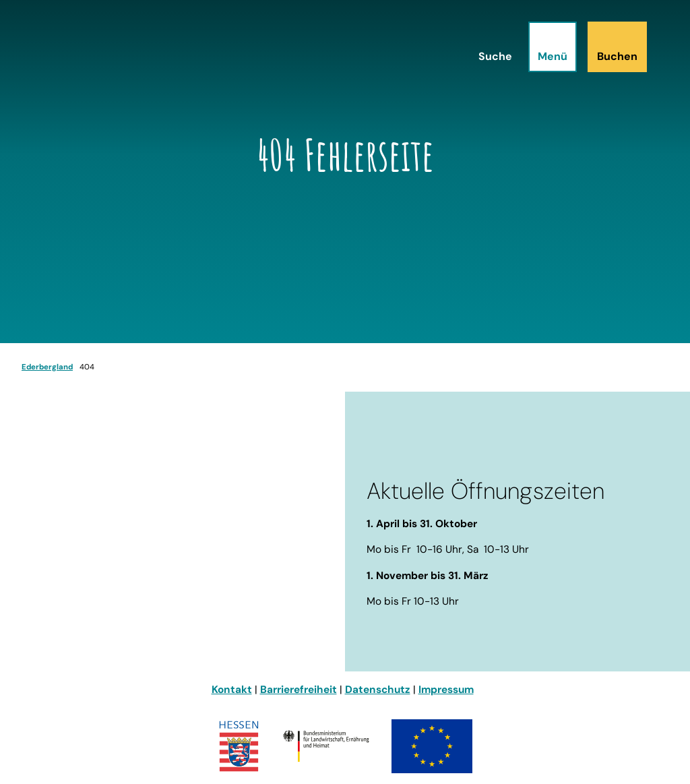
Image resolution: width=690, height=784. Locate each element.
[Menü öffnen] (553, 47)
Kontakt (232, 690)
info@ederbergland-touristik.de (103, 609)
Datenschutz (378, 690)
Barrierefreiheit (299, 690)
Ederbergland (47, 367)
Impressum (446, 690)
